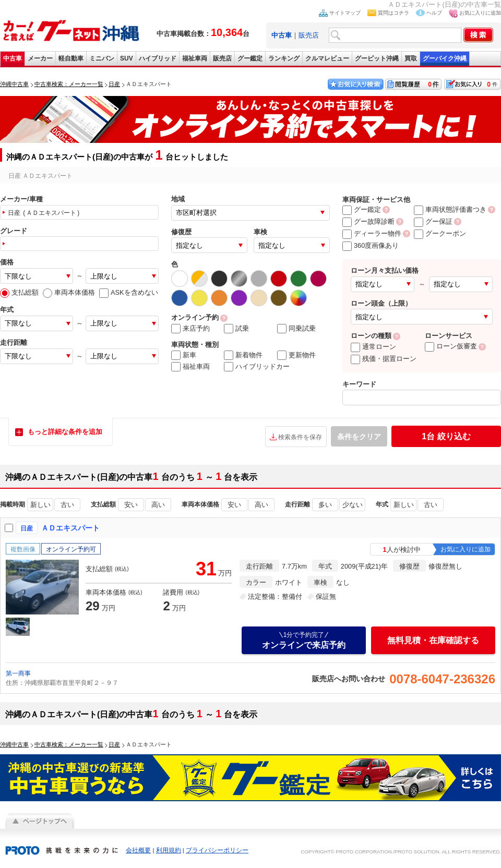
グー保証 (433, 221)
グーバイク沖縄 (445, 58)
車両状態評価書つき (450, 209)
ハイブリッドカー (257, 367)
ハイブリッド (158, 58)
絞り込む (446, 436)
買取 (411, 58)
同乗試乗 (296, 329)
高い (158, 505)
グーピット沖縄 (377, 58)
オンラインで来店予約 (304, 640)
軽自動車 (71, 58)
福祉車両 (195, 58)
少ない (353, 505)
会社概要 (138, 850)
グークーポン (440, 233)
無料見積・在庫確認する (433, 640)
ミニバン (102, 58)
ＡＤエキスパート (70, 528)
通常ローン (373, 347)
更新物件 (296, 355)
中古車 (13, 58)
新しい (40, 505)
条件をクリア (359, 437)
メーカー (40, 58)
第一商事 (18, 673)
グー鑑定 (250, 58)
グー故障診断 (368, 221)
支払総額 (19, 292)
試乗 (236, 329)
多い (325, 505)
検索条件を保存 (300, 437)
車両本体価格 (69, 292)
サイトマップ (345, 13)
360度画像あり (371, 245)
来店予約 (190, 329)
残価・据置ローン (384, 359)
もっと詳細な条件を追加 (65, 432)
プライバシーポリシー (217, 850)
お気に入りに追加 (480, 13)
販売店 (309, 35)
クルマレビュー (327, 58)
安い (131, 505)
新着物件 (243, 355)
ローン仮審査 (451, 346)
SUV (127, 58)
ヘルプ (434, 13)
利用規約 (169, 850)
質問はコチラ (393, 13)
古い (67, 505)
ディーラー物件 (372, 233)
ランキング (284, 58)
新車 (184, 355)
